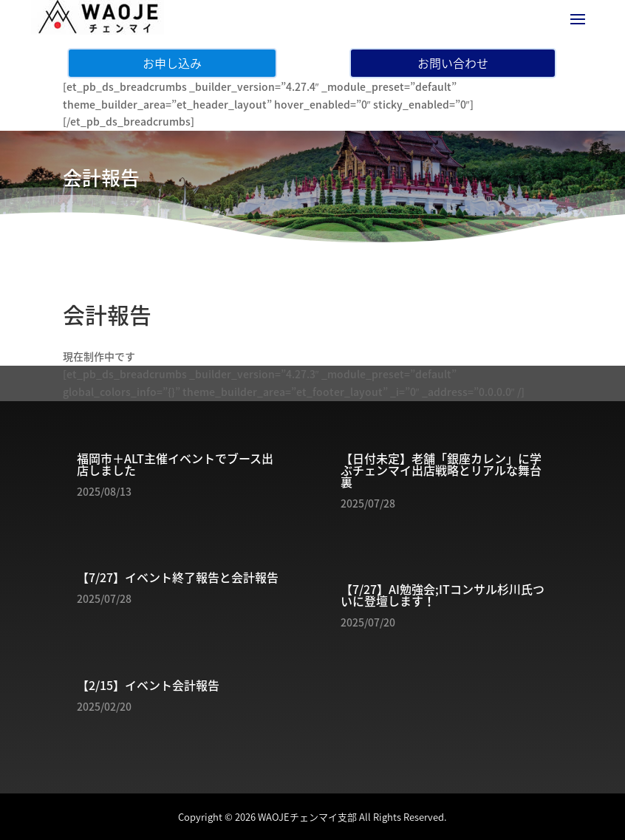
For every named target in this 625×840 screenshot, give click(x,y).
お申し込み (172, 63)
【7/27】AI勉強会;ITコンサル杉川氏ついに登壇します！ (443, 595)
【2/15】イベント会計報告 (148, 685)
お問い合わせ (453, 63)
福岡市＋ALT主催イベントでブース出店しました (175, 464)
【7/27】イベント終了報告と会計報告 (178, 577)
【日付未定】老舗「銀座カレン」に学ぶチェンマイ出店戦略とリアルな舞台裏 (441, 470)
